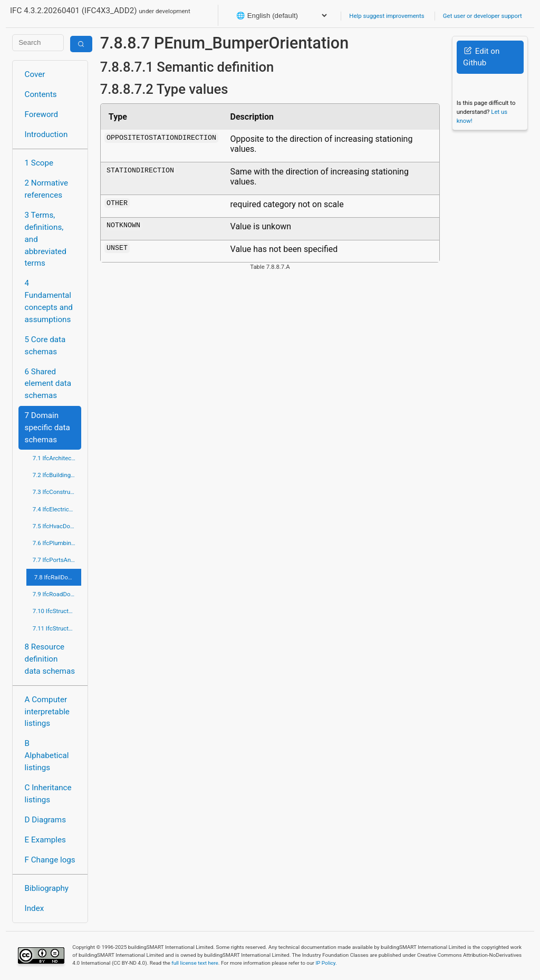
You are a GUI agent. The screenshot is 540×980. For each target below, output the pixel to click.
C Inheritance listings (48, 794)
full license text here (195, 963)
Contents (41, 94)
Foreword (42, 114)
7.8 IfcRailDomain (58, 577)
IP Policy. (326, 963)
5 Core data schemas (45, 346)
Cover (35, 74)
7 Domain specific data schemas (47, 428)
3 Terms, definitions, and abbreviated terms (46, 239)
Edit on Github (481, 57)
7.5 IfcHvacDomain (57, 526)
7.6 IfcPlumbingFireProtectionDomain (57, 543)
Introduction (46, 134)
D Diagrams (45, 820)
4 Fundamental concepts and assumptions (49, 301)
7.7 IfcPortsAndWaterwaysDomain (57, 560)
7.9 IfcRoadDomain (57, 594)
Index (35, 908)
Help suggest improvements (387, 16)
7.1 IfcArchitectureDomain (57, 458)
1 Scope (39, 163)
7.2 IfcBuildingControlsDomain (57, 475)
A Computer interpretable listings (47, 712)
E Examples (45, 840)
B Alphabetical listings (47, 755)
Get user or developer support (483, 16)
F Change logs (50, 860)
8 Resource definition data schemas (50, 659)
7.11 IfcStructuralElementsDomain (57, 628)
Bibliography (47, 888)
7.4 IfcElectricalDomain (57, 509)
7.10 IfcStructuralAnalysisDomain (57, 611)
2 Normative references (47, 189)
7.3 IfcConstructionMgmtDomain (57, 492)
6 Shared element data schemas (48, 384)
